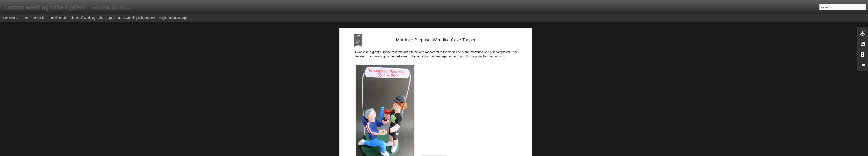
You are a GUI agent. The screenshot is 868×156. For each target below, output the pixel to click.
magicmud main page (173, 18)
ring (363, 61)
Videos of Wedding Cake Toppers (93, 18)
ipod (437, 61)
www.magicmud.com (425, 46)
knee (496, 57)
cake (407, 61)
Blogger (448, 154)
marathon (427, 61)
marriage (397, 61)
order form (41, 18)
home (27, 18)
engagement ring (386, 73)
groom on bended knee (445, 57)
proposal (372, 61)
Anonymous (453, 68)
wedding (384, 61)
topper (415, 61)
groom (488, 57)
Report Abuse (460, 154)
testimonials (59, 18)
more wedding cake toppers (137, 18)
